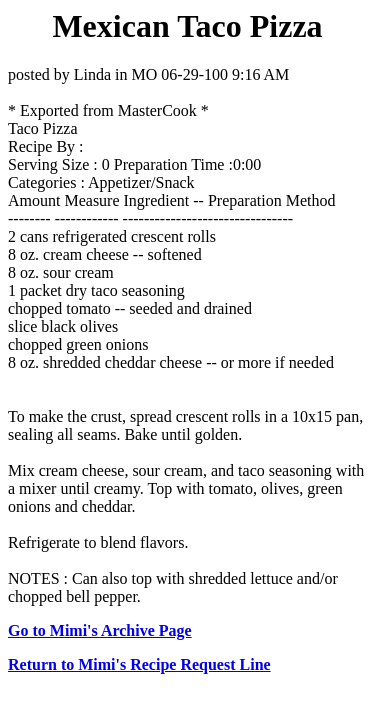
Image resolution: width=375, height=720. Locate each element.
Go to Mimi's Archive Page (100, 630)
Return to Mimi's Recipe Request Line (139, 664)
